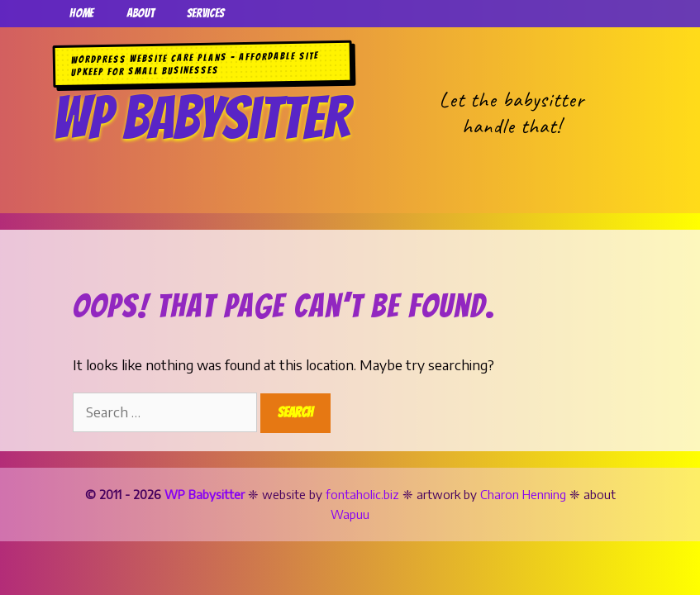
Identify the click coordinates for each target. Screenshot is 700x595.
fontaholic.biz (362, 494)
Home (81, 13)
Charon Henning (523, 494)
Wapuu (350, 514)
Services (205, 13)
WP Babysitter (201, 118)
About (140, 13)
